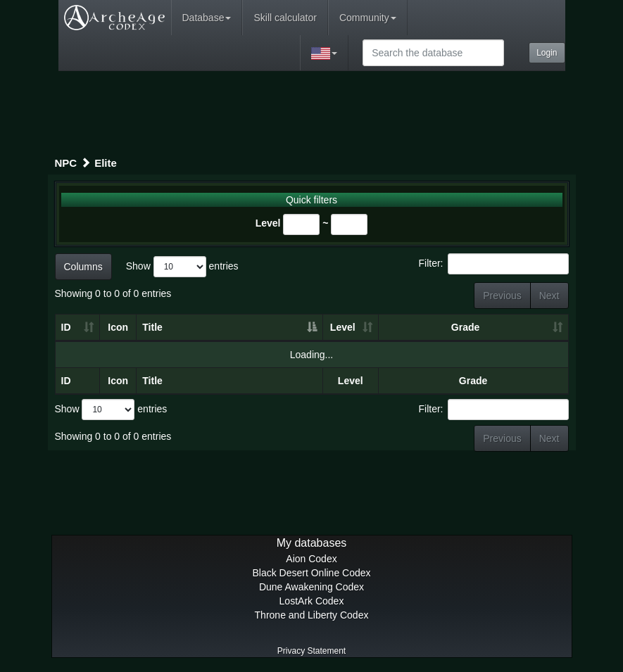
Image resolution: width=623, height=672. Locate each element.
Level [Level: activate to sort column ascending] (343, 327)
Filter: (494, 264)
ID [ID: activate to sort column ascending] (66, 327)
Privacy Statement (311, 651)
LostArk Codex (312, 601)
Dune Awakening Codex (311, 587)
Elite (106, 163)
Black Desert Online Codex (311, 573)
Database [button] (207, 18)
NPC (66, 163)
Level (268, 223)
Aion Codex (311, 559)
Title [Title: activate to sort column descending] (152, 327)
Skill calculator (285, 18)
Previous (502, 296)
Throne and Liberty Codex (312, 615)
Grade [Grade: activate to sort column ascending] (465, 327)
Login (547, 53)
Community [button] (368, 18)
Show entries (182, 267)
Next (549, 296)
